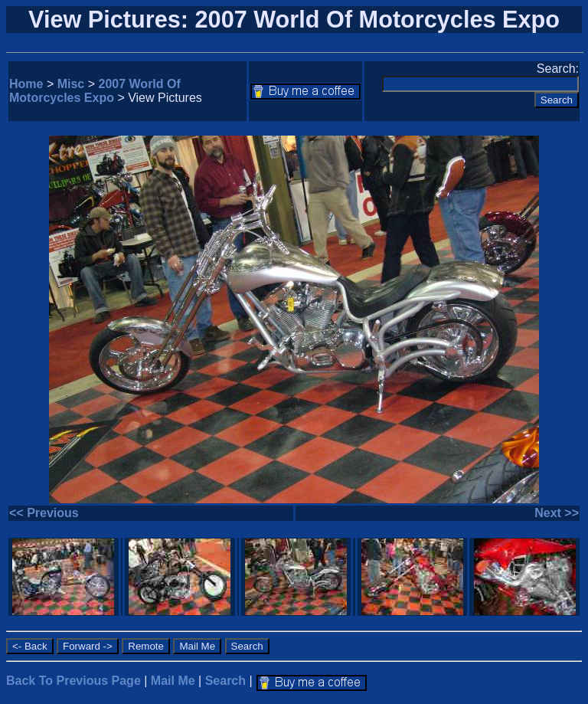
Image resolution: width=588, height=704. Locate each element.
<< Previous (44, 513)
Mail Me (173, 681)
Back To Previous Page (73, 681)
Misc (71, 84)
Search (225, 681)
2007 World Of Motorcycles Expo (95, 91)
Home (26, 84)
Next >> (557, 513)
